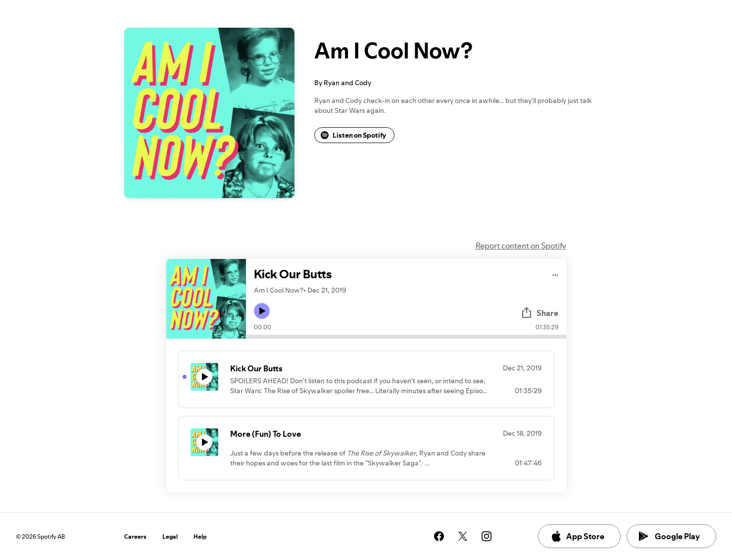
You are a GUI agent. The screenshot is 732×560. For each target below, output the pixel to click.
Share (539, 313)
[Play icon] (262, 311)
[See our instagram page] (487, 536)
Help (200, 536)
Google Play (669, 536)
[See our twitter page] (463, 536)
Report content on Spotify (521, 246)
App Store (577, 536)
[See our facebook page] (439, 536)
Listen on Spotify (353, 135)
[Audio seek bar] (406, 337)
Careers (135, 536)
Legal (170, 536)
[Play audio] (556, 274)
